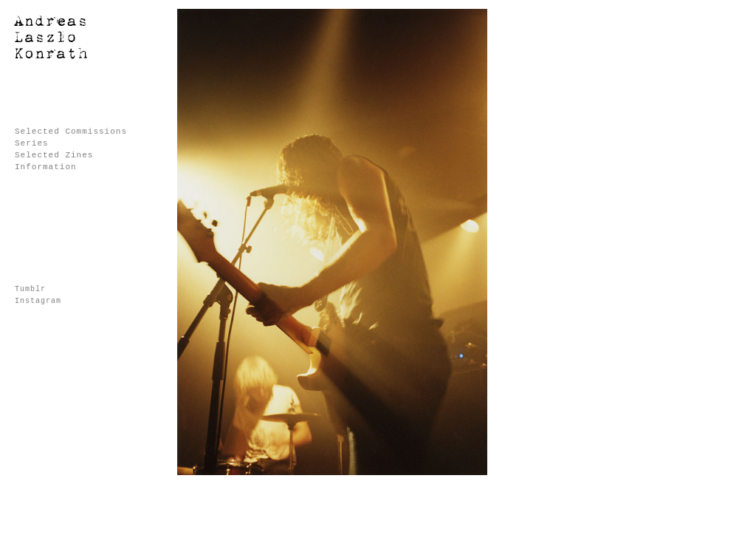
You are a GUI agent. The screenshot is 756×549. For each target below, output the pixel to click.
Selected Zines (54, 155)
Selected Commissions (71, 132)
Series (32, 143)
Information (46, 167)
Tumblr (30, 289)
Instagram (38, 301)
